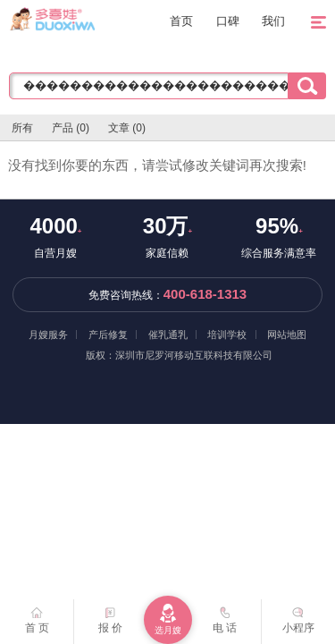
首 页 (37, 617)
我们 (273, 21)
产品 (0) (71, 128)
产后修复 (108, 335)
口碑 (228, 21)
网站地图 (287, 335)
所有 (22, 128)
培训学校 (227, 335)
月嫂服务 (48, 335)
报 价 (110, 617)
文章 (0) (127, 128)
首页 (181, 21)
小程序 (298, 617)
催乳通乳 (168, 335)
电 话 (225, 617)
